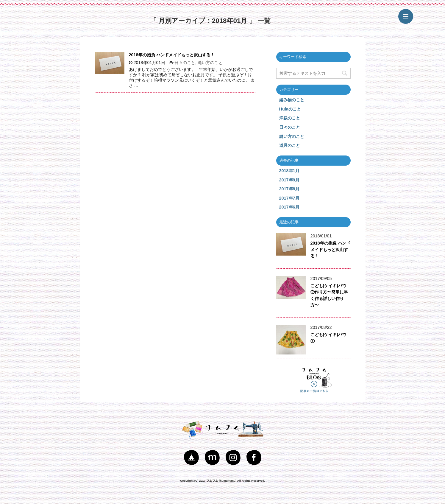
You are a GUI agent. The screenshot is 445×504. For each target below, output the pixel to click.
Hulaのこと (290, 109)
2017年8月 (289, 189)
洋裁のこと (290, 118)
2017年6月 (289, 207)
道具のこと (290, 145)
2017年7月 (289, 198)
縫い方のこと (210, 63)
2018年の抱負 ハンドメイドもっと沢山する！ (172, 55)
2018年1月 (289, 171)
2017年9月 (289, 180)
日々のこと (185, 63)
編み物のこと (292, 100)
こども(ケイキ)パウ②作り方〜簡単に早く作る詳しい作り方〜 (329, 295)
